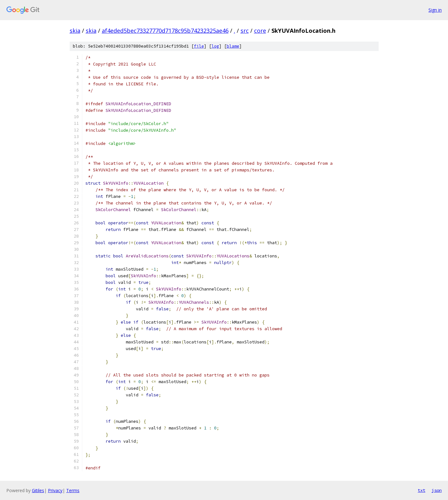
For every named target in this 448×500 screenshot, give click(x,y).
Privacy (55, 490)
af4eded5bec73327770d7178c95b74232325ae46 (165, 31)
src (245, 31)
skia (75, 31)
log (215, 46)
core (260, 31)
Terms (73, 490)
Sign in (435, 10)
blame (233, 46)
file (199, 46)
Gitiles (38, 490)
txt (422, 490)
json (437, 490)
